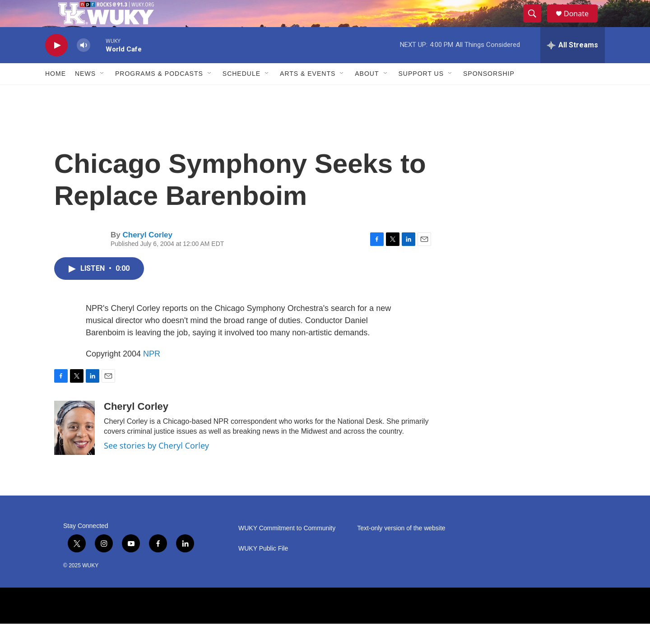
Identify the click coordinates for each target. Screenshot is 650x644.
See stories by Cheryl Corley (156, 466)
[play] (56, 66)
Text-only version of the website (401, 549)
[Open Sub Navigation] (102, 94)
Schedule (241, 94)
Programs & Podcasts (159, 94)
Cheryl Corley (147, 255)
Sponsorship (489, 94)
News (85, 94)
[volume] (84, 66)
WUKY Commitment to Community (287, 549)
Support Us (421, 94)
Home (56, 94)
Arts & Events (308, 94)
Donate (582, 24)
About (367, 94)
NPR (152, 374)
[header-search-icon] (536, 24)
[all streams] (573, 65)
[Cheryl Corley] (74, 448)
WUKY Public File (263, 569)
